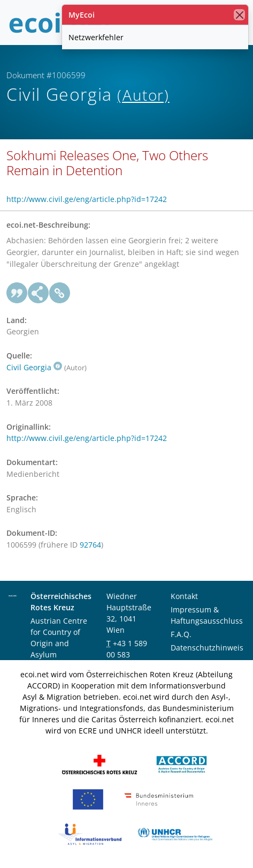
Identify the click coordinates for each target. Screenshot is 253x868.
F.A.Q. (181, 634)
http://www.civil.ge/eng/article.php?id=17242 (87, 199)
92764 (90, 545)
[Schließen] (239, 15)
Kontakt (184, 596)
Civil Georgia (34, 367)
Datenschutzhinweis (207, 648)
